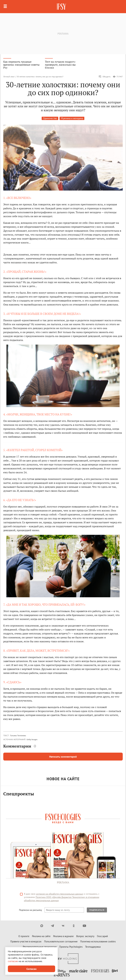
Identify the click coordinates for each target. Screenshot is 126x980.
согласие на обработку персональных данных (59, 894)
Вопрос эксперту (85, 936)
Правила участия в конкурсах (26, 941)
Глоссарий (102, 936)
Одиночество (50, 118)
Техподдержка (93, 947)
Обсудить (105, 77)
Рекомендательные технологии (40, 947)
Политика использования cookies (98, 941)
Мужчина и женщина (72, 118)
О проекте (24, 936)
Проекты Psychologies (71, 947)
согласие (13, 961)
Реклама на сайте (41, 936)
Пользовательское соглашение (61, 941)
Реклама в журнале (63, 936)
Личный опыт (9, 77)
